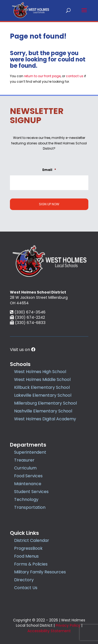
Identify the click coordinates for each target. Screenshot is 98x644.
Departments (28, 445)
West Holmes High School (40, 372)
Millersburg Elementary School (45, 403)
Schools (20, 364)
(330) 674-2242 (27, 317)
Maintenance (28, 484)
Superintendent (30, 452)
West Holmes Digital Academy (45, 419)
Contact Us (26, 588)
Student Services (31, 492)
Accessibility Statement (49, 631)
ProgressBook (28, 548)
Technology (26, 499)
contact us (75, 76)
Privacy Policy (68, 625)
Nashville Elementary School (43, 411)
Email (49, 170)
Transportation (30, 507)
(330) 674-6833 (28, 323)
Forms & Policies (31, 564)
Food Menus (26, 556)
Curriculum (25, 468)
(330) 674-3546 (28, 312)
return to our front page (42, 76)
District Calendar (32, 540)
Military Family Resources (40, 572)
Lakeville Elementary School (43, 395)
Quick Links (24, 533)
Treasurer (24, 460)
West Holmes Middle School (42, 379)
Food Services (28, 476)
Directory (24, 580)
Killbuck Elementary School (42, 387)
